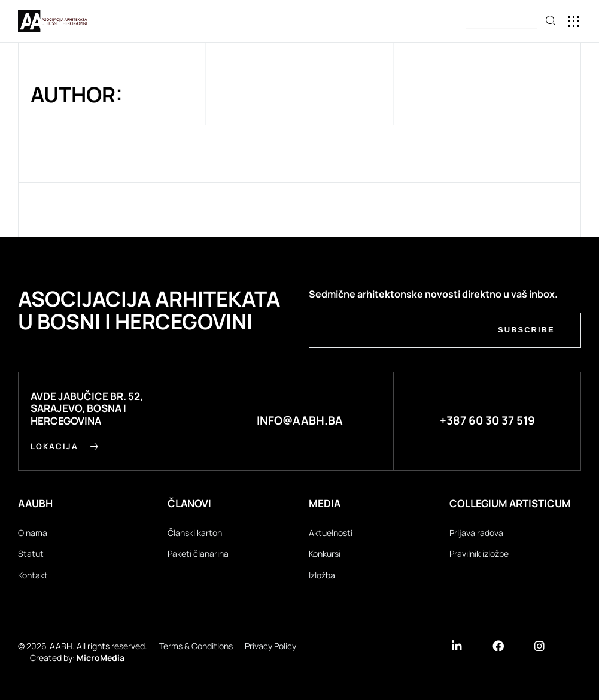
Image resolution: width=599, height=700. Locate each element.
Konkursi (325, 554)
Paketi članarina (198, 554)
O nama (33, 533)
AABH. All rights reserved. (98, 646)
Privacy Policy (270, 646)
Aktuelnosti (331, 533)
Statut (31, 554)
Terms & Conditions (196, 646)
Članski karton (195, 533)
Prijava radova (476, 533)
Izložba (322, 575)
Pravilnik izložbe (479, 554)
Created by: (77, 658)
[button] (574, 21)
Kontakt (33, 575)
